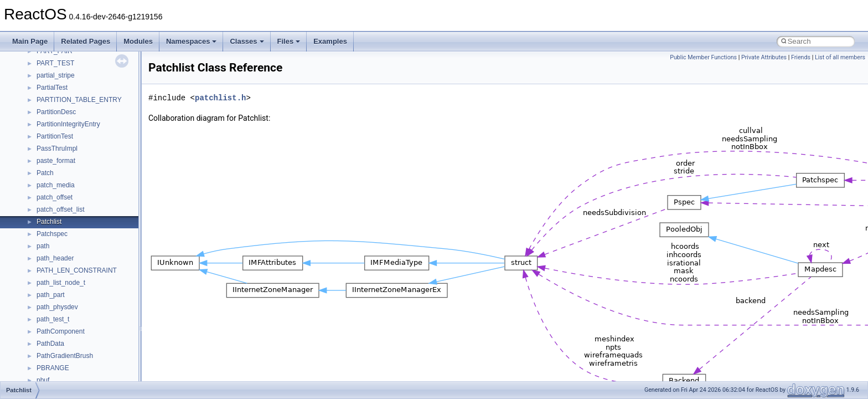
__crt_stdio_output (64, 270)
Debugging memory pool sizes (63, 75)
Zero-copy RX (39, 100)
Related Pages (86, 41)
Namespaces (192, 41)
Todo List (32, 185)
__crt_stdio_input (62, 258)
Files (289, 41)
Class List (42, 246)
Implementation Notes (51, 149)
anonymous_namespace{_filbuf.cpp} (90, 307)
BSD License (38, 161)
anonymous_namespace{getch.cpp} (89, 380)
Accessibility (55, 295)
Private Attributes (764, 57)
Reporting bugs (41, 88)
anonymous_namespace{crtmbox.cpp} (93, 344)
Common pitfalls (43, 63)
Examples (330, 41)
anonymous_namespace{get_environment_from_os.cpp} (120, 368)
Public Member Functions (703, 57)
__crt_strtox (54, 283)
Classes (247, 41)
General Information (48, 173)
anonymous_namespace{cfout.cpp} (88, 331)
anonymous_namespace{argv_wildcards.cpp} (103, 319)
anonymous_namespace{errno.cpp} (89, 356)
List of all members (840, 57)
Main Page (30, 41)
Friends (801, 57)
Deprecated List (42, 197)
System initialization (48, 112)
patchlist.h (220, 98)
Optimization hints (45, 136)
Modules (138, 41)
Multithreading (40, 124)
